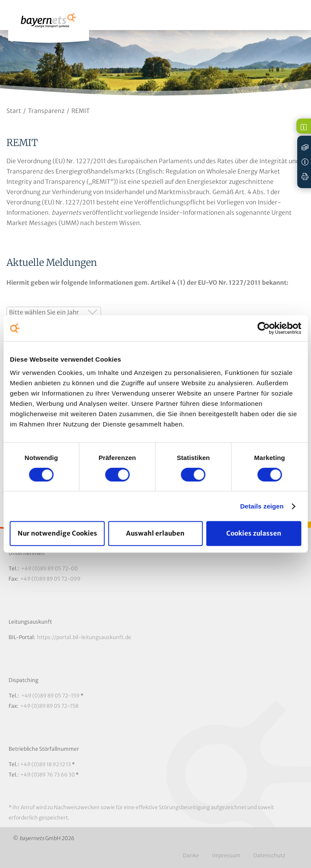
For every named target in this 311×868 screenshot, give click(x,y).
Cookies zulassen (254, 533)
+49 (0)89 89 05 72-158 (49, 706)
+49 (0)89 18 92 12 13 (46, 764)
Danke (191, 855)
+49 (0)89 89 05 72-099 (50, 579)
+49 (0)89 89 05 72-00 (49, 568)
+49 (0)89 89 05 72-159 (50, 696)
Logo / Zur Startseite (49, 24)
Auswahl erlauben (155, 533)
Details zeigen (262, 506)
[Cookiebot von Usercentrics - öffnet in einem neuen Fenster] (263, 328)
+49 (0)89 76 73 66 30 (48, 775)
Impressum (226, 855)
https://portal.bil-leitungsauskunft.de (84, 637)
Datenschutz (269, 855)
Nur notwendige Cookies (57, 533)
